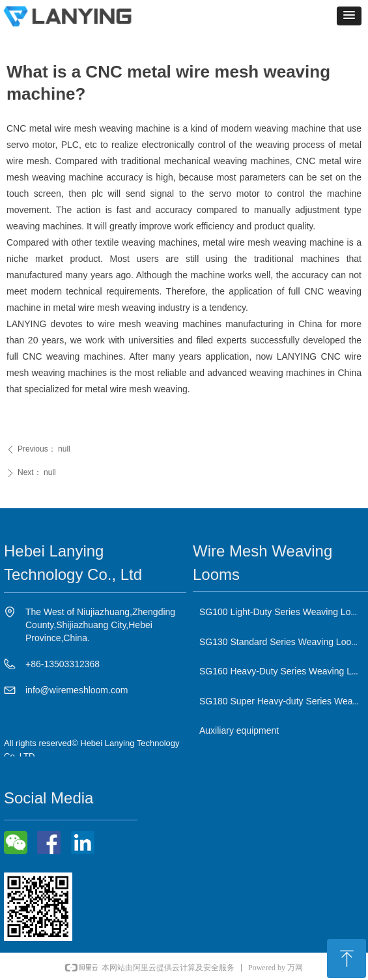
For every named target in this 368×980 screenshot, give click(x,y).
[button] (349, 16)
